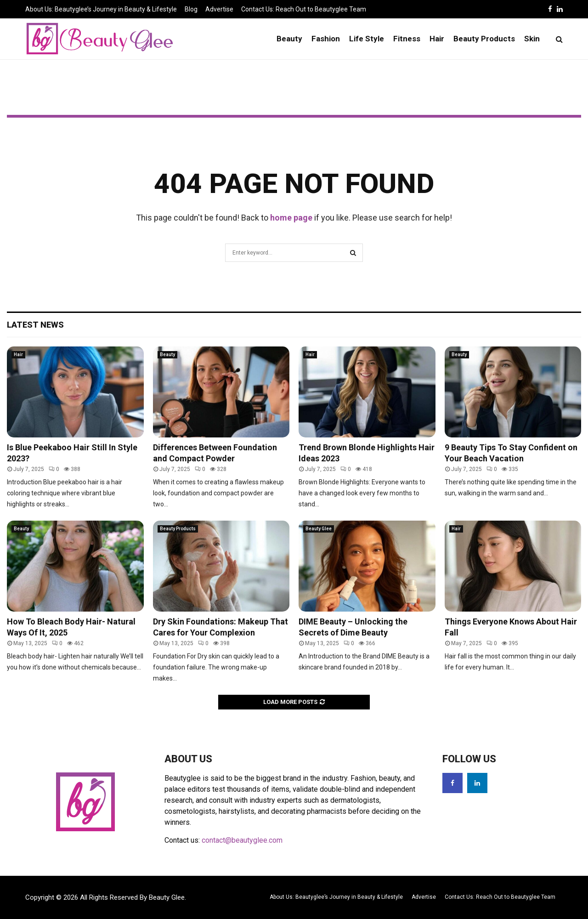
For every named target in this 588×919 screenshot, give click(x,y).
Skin (532, 39)
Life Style (367, 39)
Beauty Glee (319, 529)
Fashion (326, 39)
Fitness (407, 39)
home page (291, 218)
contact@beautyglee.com (242, 840)
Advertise (219, 9)
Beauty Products (484, 39)
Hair (437, 39)
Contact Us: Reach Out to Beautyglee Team (304, 9)
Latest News (35, 325)
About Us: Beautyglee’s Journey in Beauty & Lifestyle (101, 9)
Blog (191, 9)
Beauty (289, 39)
